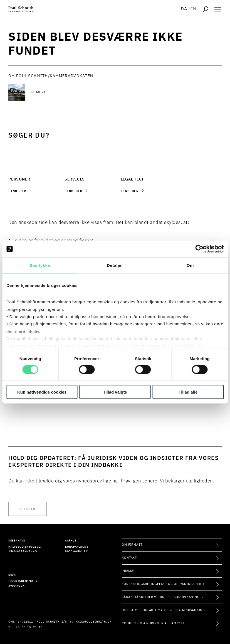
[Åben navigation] (218, 9)
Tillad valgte (115, 392)
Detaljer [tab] (115, 265)
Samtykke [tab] (40, 265)
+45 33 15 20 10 (28, 627)
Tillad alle (188, 392)
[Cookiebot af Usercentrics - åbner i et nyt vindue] (199, 249)
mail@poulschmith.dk (94, 622)
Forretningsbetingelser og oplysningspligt (163, 584)
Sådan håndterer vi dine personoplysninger (163, 597)
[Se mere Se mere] (75, 93)
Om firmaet (132, 545)
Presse (128, 571)
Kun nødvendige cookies (42, 392)
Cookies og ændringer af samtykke (154, 623)
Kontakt (129, 558)
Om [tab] (190, 265)
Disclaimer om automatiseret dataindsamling (163, 610)
